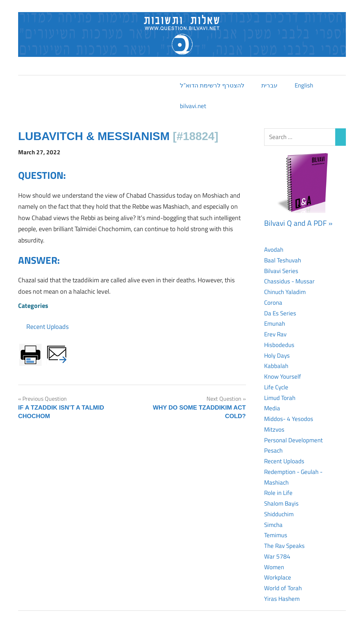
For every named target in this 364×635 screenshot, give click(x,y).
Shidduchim (279, 514)
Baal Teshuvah (283, 260)
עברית (269, 85)
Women (274, 567)
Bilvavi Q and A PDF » (298, 223)
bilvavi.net (193, 106)
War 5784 (277, 556)
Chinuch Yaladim (285, 292)
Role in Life (278, 493)
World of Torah (283, 588)
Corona (273, 303)
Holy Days (277, 356)
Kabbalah (276, 366)
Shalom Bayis (281, 503)
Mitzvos (274, 429)
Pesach (273, 450)
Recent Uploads (47, 327)
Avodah (274, 250)
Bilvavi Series (281, 271)
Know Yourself (283, 377)
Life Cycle (276, 387)
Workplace (278, 577)
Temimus (276, 535)
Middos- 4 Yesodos (289, 419)
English (304, 85)
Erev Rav (275, 334)
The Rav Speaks (284, 546)
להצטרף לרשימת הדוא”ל (212, 85)
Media (272, 408)
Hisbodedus (279, 345)
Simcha (273, 525)
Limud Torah (280, 398)
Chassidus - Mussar (289, 281)
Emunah (275, 324)
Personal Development (293, 440)
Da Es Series (280, 313)
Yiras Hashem (282, 599)
